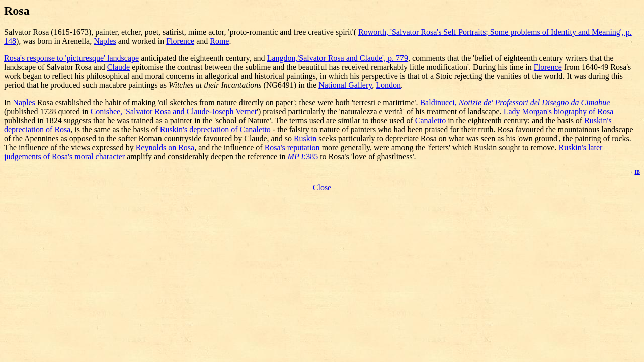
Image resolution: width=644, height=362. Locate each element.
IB (637, 172)
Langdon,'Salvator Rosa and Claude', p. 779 (338, 58)
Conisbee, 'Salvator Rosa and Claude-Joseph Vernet (174, 111)
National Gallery (345, 85)
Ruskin (305, 139)
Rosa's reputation (292, 148)
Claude (118, 67)
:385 (303, 157)
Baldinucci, (515, 102)
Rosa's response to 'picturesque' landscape (71, 58)
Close (322, 187)
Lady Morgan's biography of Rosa (559, 111)
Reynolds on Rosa (165, 148)
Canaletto (430, 120)
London (388, 85)
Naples (105, 41)
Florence (180, 41)
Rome (219, 41)
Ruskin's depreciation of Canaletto (215, 129)
